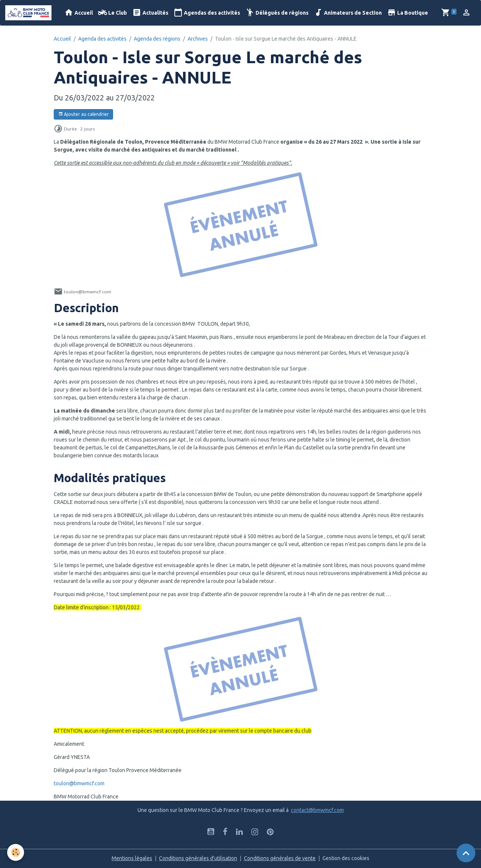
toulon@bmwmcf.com (79, 783)
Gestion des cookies (346, 858)
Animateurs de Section (348, 13)
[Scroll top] (466, 853)
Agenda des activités (102, 39)
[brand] (30, 13)
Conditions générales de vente (280, 858)
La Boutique (408, 13)
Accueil (79, 13)
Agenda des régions (157, 39)
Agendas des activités (207, 13)
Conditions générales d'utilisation (198, 858)
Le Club (113, 13)
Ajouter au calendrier (84, 114)
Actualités (150, 13)
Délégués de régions (277, 13)
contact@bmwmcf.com (317, 810)
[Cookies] (16, 852)
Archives (198, 39)
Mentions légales (132, 858)
